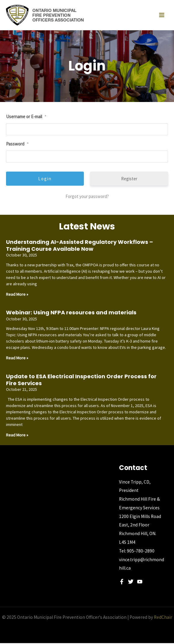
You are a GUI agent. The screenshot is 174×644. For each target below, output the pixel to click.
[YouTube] (140, 583)
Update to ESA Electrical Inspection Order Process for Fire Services (81, 380)
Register (129, 179)
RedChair (163, 618)
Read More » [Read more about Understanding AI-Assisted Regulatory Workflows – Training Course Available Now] (17, 295)
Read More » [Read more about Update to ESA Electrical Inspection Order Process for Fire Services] (17, 436)
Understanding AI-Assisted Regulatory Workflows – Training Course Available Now (79, 246)
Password (17, 144)
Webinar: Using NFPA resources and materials (71, 313)
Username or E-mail (26, 117)
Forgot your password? (87, 197)
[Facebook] (122, 583)
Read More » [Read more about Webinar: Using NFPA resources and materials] (17, 359)
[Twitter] (131, 583)
